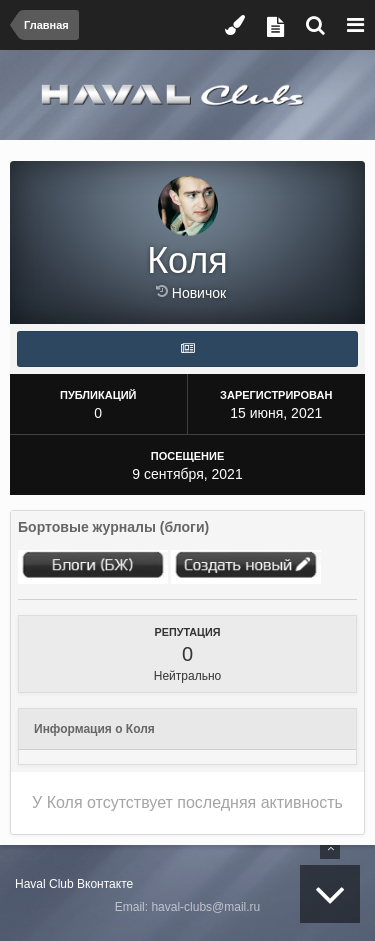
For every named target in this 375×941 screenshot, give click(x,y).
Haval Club (44, 884)
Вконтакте (105, 884)
